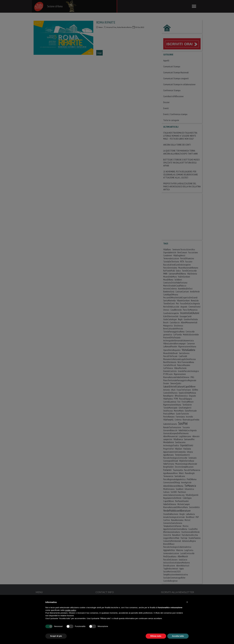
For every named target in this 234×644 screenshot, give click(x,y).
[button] (187, 602)
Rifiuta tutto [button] (156, 636)
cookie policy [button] (71, 610)
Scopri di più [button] (56, 636)
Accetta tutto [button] (178, 636)
